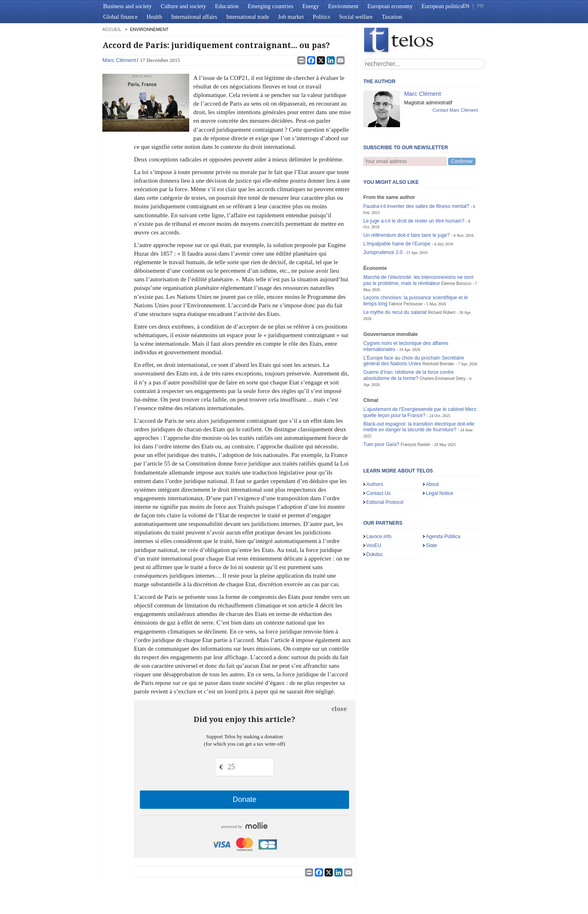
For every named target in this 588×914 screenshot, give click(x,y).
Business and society (127, 6)
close (339, 709)
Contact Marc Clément (455, 110)
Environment (343, 6)
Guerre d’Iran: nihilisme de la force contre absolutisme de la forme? (409, 375)
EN (466, 6)
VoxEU (374, 545)
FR (480, 6)
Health (155, 17)
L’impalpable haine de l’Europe (397, 244)
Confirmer (462, 161)
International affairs (194, 17)
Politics (322, 17)
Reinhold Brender (438, 364)
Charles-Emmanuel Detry (442, 379)
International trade (248, 17)
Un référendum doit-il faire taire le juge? (407, 235)
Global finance (120, 17)
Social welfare (356, 17)
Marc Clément (119, 60)
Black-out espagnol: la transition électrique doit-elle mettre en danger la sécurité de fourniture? (419, 427)
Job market (291, 17)
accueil (112, 29)
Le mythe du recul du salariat (395, 312)
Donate (245, 799)
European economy (390, 6)
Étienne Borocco (456, 284)
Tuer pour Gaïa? (381, 444)
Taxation (392, 17)
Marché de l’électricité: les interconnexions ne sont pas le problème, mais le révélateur (418, 280)
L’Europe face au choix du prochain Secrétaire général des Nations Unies (414, 361)
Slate (431, 545)
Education (227, 6)
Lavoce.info (379, 536)
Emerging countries (270, 6)
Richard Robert (441, 312)
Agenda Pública (443, 536)
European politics (442, 6)
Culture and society (183, 6)
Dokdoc (375, 554)
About (432, 484)
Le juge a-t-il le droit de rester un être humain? (414, 221)
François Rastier (416, 445)
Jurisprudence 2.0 (383, 252)
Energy (311, 6)
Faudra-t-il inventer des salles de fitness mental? (416, 206)
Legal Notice (439, 493)
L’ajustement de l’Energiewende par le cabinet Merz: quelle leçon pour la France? (420, 412)
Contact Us (378, 493)
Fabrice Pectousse (406, 304)
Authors (375, 484)
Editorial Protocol (385, 502)
